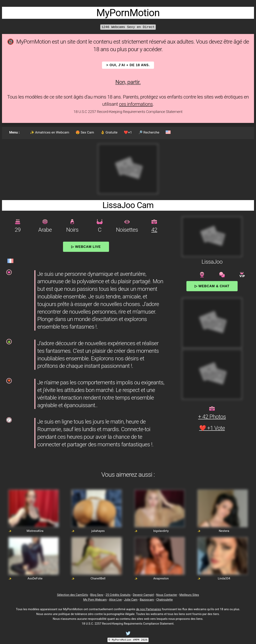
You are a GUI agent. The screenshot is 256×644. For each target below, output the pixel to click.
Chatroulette (165, 600)
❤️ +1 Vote (212, 428)
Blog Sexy (97, 595)
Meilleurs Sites (189, 595)
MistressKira (35, 531)
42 (154, 230)
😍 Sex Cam (85, 132)
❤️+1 (128, 132)
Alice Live (115, 600)
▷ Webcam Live (86, 247)
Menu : (14, 132)
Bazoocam (147, 600)
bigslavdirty (161, 531)
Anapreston (161, 578)
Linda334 (224, 578)
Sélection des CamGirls (72, 595)
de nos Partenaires (148, 609)
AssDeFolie (35, 578)
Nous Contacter (167, 595)
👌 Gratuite (109, 132)
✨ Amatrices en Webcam (50, 132)
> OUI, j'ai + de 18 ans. (128, 65)
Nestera (224, 531)
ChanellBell (98, 578)
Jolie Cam (131, 600)
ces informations (136, 104)
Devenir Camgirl (143, 595)
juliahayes (98, 531)
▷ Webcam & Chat (212, 286)
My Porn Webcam (95, 600)
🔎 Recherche (149, 132)
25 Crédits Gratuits (118, 595)
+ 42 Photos (212, 417)
